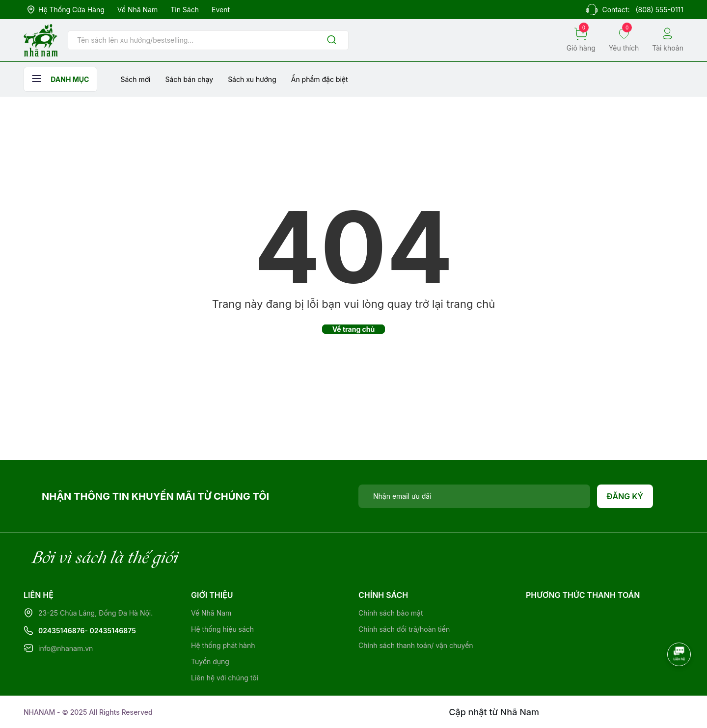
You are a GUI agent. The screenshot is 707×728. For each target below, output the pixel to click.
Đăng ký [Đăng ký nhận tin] (625, 496)
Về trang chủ (354, 329)
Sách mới (135, 79)
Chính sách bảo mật (391, 613)
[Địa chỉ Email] (474, 496)
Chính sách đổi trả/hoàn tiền (404, 629)
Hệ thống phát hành (223, 645)
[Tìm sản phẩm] (208, 40)
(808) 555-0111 (659, 10)
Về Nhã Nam (137, 10)
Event (221, 10)
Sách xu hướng (252, 79)
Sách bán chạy (189, 79)
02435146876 (62, 631)
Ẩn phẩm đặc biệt (320, 79)
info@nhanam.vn (66, 648)
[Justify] (332, 40)
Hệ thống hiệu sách (222, 629)
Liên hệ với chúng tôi (225, 678)
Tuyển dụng (210, 661)
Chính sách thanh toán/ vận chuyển (416, 645)
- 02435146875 (110, 631)
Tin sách (185, 10)
